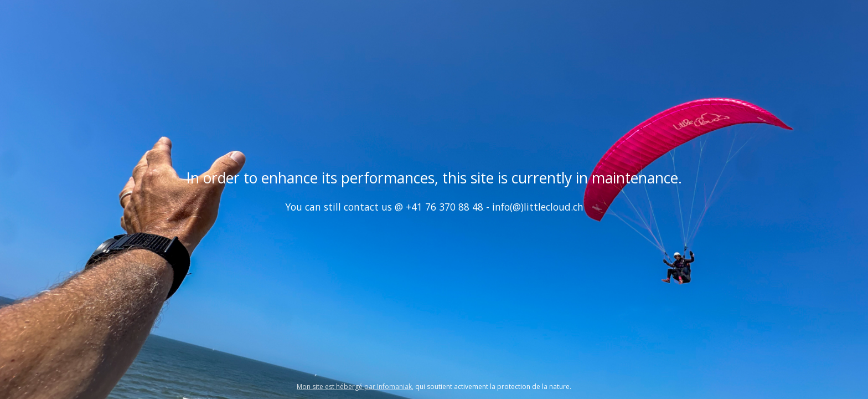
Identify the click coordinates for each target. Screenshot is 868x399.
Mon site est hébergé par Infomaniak (354, 387)
